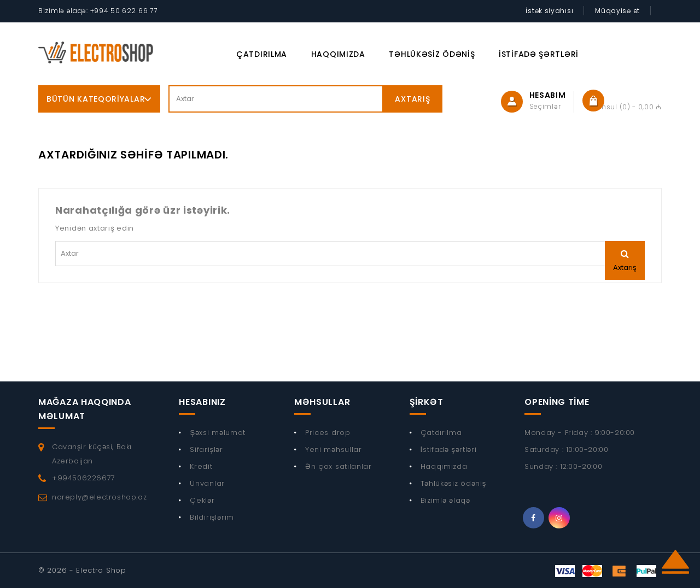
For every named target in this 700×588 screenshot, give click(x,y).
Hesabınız (202, 402)
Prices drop (328, 433)
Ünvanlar (207, 483)
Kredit (201, 466)
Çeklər (202, 500)
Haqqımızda (338, 54)
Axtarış (412, 99)
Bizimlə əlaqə (445, 500)
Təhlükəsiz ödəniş (432, 54)
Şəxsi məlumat (218, 433)
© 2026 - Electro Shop (82, 570)
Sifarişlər (206, 449)
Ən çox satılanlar (339, 466)
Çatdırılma (262, 54)
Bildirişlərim (212, 517)
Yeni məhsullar (334, 449)
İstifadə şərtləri (539, 54)
